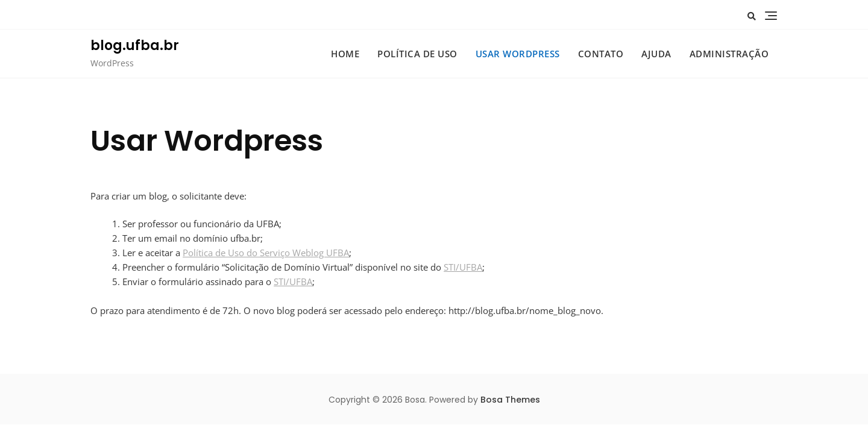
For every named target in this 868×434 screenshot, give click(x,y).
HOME (345, 54)
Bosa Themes (510, 400)
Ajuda (656, 54)
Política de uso (417, 54)
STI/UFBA (463, 267)
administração (729, 54)
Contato (601, 54)
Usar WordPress (518, 54)
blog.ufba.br (135, 46)
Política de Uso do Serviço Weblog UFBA (266, 253)
